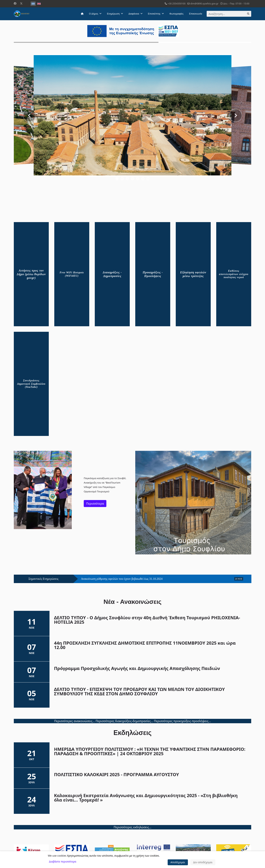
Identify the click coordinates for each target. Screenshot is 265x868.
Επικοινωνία (196, 14)
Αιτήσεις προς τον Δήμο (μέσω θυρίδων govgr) (31, 274)
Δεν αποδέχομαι (203, 862)
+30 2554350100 (177, 4)
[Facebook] (15, 3)
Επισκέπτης (154, 14)
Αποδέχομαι (178, 862)
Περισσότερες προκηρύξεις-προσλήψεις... (182, 721)
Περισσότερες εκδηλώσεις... (132, 827)
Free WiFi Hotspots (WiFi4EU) (72, 274)
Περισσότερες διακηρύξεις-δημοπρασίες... (124, 721)
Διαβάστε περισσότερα (63, 861)
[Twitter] (21, 3)
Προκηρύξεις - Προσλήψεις (153, 274)
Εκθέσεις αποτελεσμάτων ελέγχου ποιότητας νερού (234, 274)
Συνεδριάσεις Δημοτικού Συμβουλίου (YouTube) (31, 384)
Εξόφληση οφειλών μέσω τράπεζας (193, 274)
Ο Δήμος (94, 14)
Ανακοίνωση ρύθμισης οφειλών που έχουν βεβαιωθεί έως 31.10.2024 (122, 579)
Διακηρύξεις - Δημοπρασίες (112, 274)
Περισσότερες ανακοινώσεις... (74, 721)
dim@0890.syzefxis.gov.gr (204, 4)
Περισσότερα (95, 504)
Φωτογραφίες (176, 14)
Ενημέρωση (113, 14)
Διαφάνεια (134, 14)
